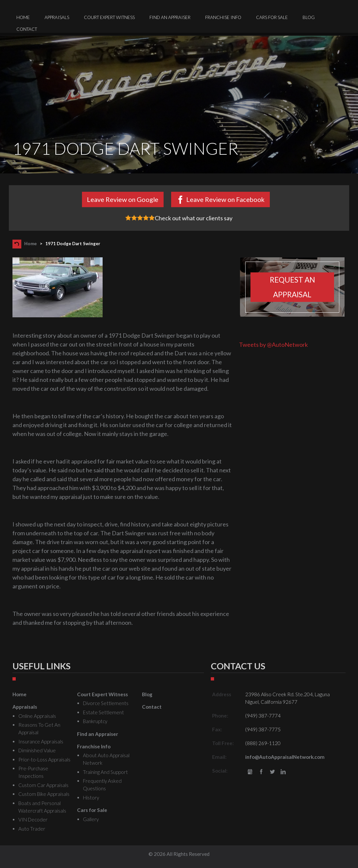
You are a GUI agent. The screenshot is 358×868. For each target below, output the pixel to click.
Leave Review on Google (123, 199)
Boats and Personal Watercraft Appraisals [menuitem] (42, 807)
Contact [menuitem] (27, 29)
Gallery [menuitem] (91, 819)
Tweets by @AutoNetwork (273, 345)
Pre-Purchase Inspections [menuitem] (33, 772)
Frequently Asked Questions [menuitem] (102, 785)
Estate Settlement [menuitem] (103, 712)
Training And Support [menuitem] (105, 772)
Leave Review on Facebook (225, 199)
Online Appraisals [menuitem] (37, 716)
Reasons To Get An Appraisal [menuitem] (39, 729)
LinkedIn (283, 772)
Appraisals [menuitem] (57, 17)
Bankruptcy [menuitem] (95, 721)
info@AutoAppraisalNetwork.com (285, 757)
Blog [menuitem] (309, 17)
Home (30, 244)
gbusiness (250, 772)
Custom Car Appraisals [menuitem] (43, 785)
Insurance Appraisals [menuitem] (41, 741)
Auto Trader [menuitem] (32, 829)
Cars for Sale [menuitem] (272, 17)
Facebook (261, 772)
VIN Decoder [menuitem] (33, 819)
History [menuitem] (91, 798)
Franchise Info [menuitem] (223, 17)
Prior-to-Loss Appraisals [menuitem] (44, 759)
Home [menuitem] (23, 17)
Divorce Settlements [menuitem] (106, 703)
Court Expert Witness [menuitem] (109, 17)
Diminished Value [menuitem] (37, 750)
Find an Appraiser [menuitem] (170, 17)
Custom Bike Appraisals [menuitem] (44, 794)
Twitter (272, 772)
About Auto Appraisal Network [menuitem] (106, 759)
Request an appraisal (292, 287)
